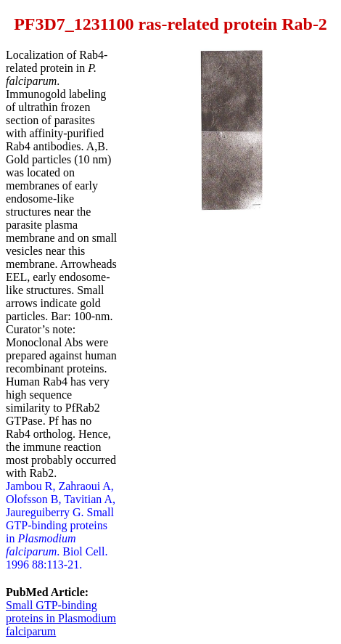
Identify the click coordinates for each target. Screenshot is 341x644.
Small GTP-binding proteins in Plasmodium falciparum (61, 618)
